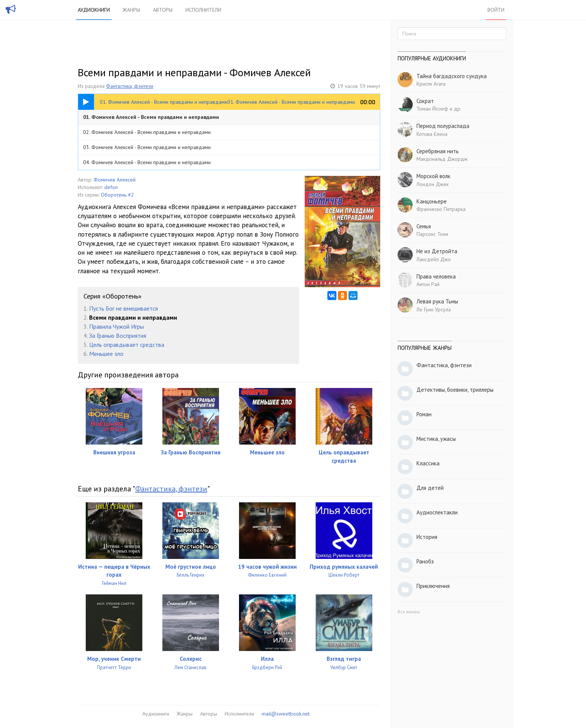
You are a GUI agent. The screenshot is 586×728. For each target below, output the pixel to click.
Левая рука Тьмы (437, 301)
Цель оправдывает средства (127, 345)
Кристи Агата (431, 84)
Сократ (425, 101)
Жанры (131, 10)
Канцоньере (432, 201)
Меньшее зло (106, 354)
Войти (496, 10)
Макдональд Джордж (442, 159)
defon (111, 187)
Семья (424, 226)
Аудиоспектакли (437, 512)
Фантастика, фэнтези (130, 86)
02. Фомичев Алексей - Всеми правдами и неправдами (147, 132)
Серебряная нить (438, 151)
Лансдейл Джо (434, 259)
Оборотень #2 (117, 195)
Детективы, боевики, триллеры (455, 390)
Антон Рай (428, 284)
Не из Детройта (437, 251)
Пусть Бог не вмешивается (123, 308)
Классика (428, 463)
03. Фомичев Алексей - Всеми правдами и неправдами (147, 147)
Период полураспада (443, 126)
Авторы (163, 10)
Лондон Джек (433, 184)
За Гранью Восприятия (118, 336)
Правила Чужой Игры (116, 326)
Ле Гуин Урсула (434, 309)
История (427, 537)
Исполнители (203, 10)
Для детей (430, 488)
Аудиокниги (94, 10)
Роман (424, 414)
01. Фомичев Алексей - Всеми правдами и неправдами (151, 117)
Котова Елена (432, 134)
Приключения (433, 586)
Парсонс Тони (432, 234)
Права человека (436, 276)
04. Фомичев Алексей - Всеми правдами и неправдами (147, 162)
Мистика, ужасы (436, 439)
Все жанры (409, 612)
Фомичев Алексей (115, 180)
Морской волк (433, 176)
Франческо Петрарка (441, 209)
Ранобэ (425, 561)
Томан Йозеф (432, 109)
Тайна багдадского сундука (452, 76)
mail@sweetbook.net (286, 714)
